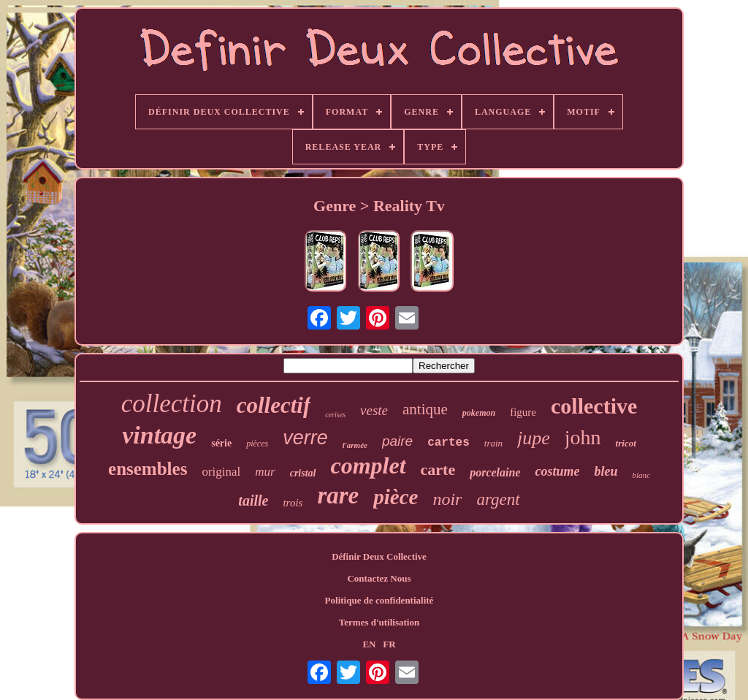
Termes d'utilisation (379, 622)
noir (447, 499)
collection (172, 404)
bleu (606, 471)
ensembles (148, 469)
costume (557, 471)
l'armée (355, 445)
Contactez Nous (379, 578)
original (221, 472)
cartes (449, 443)
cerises (335, 415)
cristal (303, 473)
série (221, 443)
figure (523, 412)
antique (425, 409)
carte (438, 469)
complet (368, 465)
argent (498, 499)
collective (594, 406)
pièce (396, 497)
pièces (257, 444)
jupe (534, 438)
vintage (159, 435)
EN (369, 644)
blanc (641, 475)
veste (374, 410)
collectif (274, 405)
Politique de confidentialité (379, 600)
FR (389, 644)
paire (397, 441)
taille (253, 501)
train (493, 443)
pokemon (479, 413)
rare (338, 495)
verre (305, 438)
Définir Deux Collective (379, 556)
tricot (626, 443)
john (583, 437)
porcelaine (495, 472)
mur (265, 472)
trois (293, 503)
